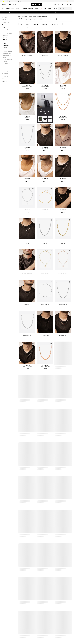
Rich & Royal (28, 519)
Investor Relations (22, 602)
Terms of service (40, 602)
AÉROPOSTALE (29, 513)
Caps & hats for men (54, 501)
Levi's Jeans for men (6, 496)
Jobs (15, 602)
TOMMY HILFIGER (29, 521)
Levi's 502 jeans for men (31, 498)
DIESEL (3, 511)
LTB (26, 515)
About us (5, 602)
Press (10, 602)
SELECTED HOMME (6, 521)
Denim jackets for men (30, 501)
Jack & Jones (52, 513)
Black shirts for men (53, 498)
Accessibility (59, 602)
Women (4, 5)
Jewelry (31, 16)
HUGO (27, 509)
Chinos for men (5, 501)
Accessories (25, 16)
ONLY (50, 517)
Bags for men (28, 490)
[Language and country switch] (69, 1)
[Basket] (71, 5)
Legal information (50, 602)
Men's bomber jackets (30, 494)
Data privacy (32, 602)
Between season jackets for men (56, 492)
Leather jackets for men (7, 492)
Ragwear (4, 519)
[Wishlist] (67, 5)
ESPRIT (27, 511)
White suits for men (30, 496)
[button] (59, 19)
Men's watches (5, 498)
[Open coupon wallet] (55, 5)
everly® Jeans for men (7, 503)
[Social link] (3, 580)
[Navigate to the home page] (36, 5)
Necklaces (36, 16)
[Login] (59, 5)
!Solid (50, 519)
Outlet (5, 1)
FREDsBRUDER (52, 511)
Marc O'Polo (52, 515)
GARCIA (3, 513)
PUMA (3, 517)
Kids (15, 5)
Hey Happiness (44, 16)
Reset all (66, 24)
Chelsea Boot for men (30, 503)
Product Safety (68, 602)
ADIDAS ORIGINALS (6, 509)
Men (10, 5)
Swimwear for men (53, 496)
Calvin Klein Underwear (54, 509)
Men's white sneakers (7, 494)
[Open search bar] (59, 9)
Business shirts (5, 490)
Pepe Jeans (28, 517)
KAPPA (3, 515)
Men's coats (52, 490)
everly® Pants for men (30, 492)
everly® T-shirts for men (54, 494)
